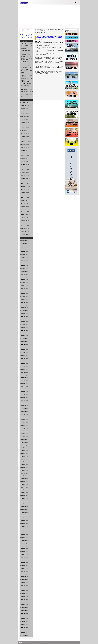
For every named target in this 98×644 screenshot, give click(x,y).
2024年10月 (24, 277)
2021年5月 (23, 392)
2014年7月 (23, 622)
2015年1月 (23, 605)
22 (26, 37)
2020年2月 (23, 434)
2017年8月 (23, 518)
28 (24, 39)
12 (20, 36)
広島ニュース (24, 192)
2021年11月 (24, 375)
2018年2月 (23, 501)
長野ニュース (24, 147)
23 (28, 37)
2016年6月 (23, 557)
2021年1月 (23, 403)
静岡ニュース (24, 153)
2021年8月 (23, 384)
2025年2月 (23, 266)
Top (36, 30)
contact (77, 2)
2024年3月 (23, 297)
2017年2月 (23, 535)
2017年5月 (23, 526)
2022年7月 (23, 353)
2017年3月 (23, 532)
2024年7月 (23, 285)
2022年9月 (23, 347)
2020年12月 (24, 406)
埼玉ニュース (24, 133)
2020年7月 (23, 420)
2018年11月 (24, 476)
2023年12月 (24, 305)
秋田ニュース (24, 111)
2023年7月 (23, 319)
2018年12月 (24, 473)
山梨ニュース (24, 150)
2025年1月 (23, 269)
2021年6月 (23, 389)
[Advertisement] (49, 17)
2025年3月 (23, 263)
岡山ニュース (24, 189)
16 (28, 36)
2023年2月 (23, 333)
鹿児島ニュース (24, 231)
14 (24, 36)
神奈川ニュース (24, 142)
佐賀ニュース (24, 217)
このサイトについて (25, 103)
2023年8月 (23, 316)
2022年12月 (24, 339)
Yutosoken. (33, 642)
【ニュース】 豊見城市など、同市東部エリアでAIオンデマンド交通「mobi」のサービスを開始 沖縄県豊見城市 (27, 69)
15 (26, 36)
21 (24, 37)
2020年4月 (23, 428)
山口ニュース (24, 195)
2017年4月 (23, 529)
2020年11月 (24, 409)
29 (26, 39)
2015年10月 (24, 580)
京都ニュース (24, 178)
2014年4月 (23, 630)
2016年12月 (24, 540)
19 (20, 37)
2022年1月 (23, 370)
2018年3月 (23, 498)
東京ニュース (24, 139)
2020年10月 (24, 411)
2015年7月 (23, 588)
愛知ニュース (24, 156)
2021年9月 (23, 381)
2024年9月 (23, 280)
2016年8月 (23, 552)
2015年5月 (23, 594)
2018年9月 (23, 482)
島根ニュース (24, 201)
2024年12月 (24, 271)
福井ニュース (24, 167)
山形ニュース (24, 119)
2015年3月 (23, 599)
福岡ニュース (24, 215)
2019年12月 (24, 439)
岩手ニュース (40, 30)
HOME (74, 2)
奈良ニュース (24, 175)
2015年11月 (24, 577)
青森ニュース (24, 108)
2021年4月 (23, 395)
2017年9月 (23, 515)
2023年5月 (23, 325)
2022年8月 (23, 350)
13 (22, 36)
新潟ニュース (24, 145)
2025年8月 (23, 249)
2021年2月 (23, 400)
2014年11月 (24, 610)
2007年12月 (24, 636)
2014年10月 (24, 613)
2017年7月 (23, 521)
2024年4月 (23, 294)
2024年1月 (23, 302)
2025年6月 (23, 255)
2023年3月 (23, 330)
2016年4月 (23, 563)
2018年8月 (23, 484)
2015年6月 (23, 591)
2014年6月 (23, 624)
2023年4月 (23, 327)
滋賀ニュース (24, 170)
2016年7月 (23, 554)
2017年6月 (23, 524)
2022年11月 (24, 341)
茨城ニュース (24, 131)
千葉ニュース (24, 136)
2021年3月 (23, 398)
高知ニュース (24, 212)
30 (28, 39)
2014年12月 (24, 608)
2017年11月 (24, 510)
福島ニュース (24, 122)
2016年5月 (23, 560)
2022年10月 (24, 344)
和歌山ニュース (24, 187)
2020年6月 (23, 423)
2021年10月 (24, 378)
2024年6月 (23, 288)
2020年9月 (23, 414)
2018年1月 (23, 504)
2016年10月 (24, 546)
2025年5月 (23, 257)
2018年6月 (23, 490)
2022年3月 (23, 364)
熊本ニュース (24, 226)
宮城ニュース (24, 117)
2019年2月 (23, 468)
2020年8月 (23, 417)
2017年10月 (24, 512)
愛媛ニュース (24, 209)
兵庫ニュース (24, 184)
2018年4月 (23, 496)
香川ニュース (24, 203)
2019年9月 (23, 448)
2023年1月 (23, 336)
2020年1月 (23, 437)
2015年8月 (23, 585)
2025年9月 (23, 246)
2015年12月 (24, 574)
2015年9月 (23, 582)
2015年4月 (23, 596)
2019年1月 (23, 470)
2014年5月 (23, 627)
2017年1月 (23, 538)
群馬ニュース (24, 125)
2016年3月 (23, 566)
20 (22, 37)
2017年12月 (24, 507)
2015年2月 (23, 602)
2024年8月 (23, 283)
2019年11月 (24, 442)
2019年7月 (23, 454)
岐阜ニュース (24, 159)
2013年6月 (23, 633)
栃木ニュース (24, 128)
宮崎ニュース (24, 229)
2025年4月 (23, 260)
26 (20, 39)
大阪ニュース (24, 181)
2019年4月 (23, 462)
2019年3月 (23, 465)
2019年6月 (23, 456)
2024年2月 (23, 299)
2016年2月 (23, 568)
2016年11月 (24, 543)
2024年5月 (23, 291)
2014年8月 (23, 619)
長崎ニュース (24, 220)
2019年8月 (23, 451)
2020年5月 (23, 425)
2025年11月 (24, 241)
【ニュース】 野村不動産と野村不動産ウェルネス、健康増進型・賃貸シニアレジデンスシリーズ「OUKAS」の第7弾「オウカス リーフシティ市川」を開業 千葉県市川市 (27, 80)
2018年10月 (24, 479)
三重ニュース (24, 173)
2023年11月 (24, 308)
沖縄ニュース (24, 234)
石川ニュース (24, 164)
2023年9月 (23, 313)
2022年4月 (23, 361)
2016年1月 (23, 571)
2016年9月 (23, 549)
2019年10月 (24, 445)
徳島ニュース (24, 206)
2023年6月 (23, 322)
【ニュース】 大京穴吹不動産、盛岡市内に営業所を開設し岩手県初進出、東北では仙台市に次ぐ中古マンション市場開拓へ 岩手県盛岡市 (49, 31)
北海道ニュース (24, 105)
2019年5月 (23, 459)
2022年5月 (23, 358)
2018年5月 (23, 493)
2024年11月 (24, 274)
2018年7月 (23, 487)
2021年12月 (24, 372)
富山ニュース (24, 161)
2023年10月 (24, 311)
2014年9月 (23, 616)
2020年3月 (23, 431)
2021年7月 (23, 386)
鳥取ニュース (24, 198)
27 (22, 39)
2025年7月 (23, 252)
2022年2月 (23, 367)
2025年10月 (24, 243)
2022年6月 (23, 355)
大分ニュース (24, 223)
